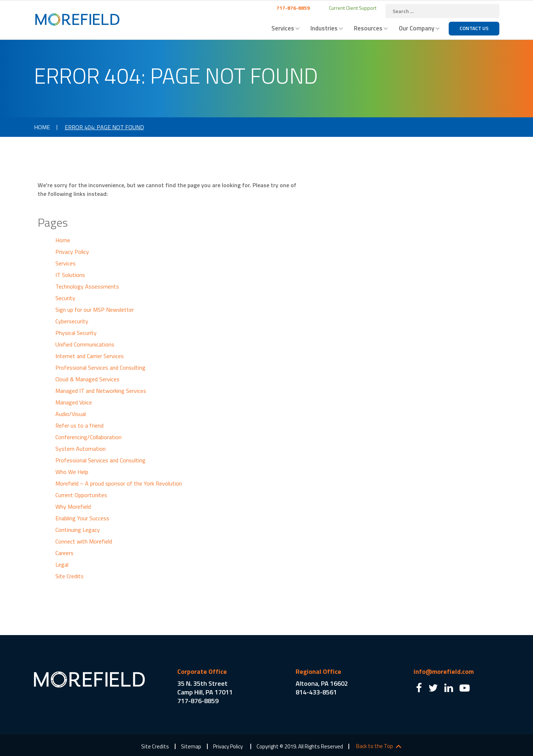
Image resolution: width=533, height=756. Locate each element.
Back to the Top (375, 746)
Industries (324, 28)
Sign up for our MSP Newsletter (95, 310)
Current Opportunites (81, 495)
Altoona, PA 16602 (322, 683)
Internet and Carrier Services (90, 356)
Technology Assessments (87, 286)
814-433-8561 (316, 692)
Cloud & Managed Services (87, 379)
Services (283, 28)
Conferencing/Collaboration (88, 437)
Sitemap (191, 746)
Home (42, 127)
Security (65, 298)
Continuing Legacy (78, 530)
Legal (62, 564)
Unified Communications (85, 344)
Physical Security (76, 333)
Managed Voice (74, 402)
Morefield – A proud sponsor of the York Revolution (119, 483)
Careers (64, 553)
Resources (368, 28)
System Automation (81, 449)
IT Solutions (70, 275)
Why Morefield (73, 507)
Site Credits (69, 576)
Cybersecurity (72, 321)
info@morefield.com (444, 671)
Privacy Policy (72, 252)
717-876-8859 (293, 8)
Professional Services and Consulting (100, 367)
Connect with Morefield (84, 541)
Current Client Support (352, 8)
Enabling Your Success (82, 518)
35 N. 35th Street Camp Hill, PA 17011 (205, 688)
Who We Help (72, 472)
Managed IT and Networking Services (101, 391)
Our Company (416, 28)
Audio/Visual (71, 414)
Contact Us (474, 28)
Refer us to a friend (79, 425)
